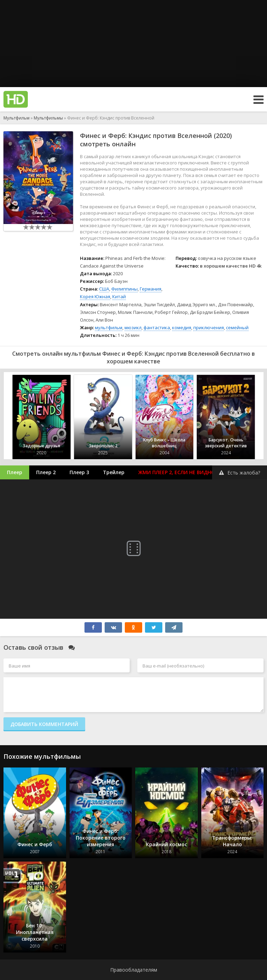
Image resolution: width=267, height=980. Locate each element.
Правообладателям (134, 970)
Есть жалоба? (240, 473)
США (104, 289)
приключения (209, 327)
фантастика (157, 327)
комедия (182, 327)
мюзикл (133, 327)
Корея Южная (95, 296)
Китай (119, 296)
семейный (237, 327)
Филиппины (124, 289)
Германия (151, 289)
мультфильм (109, 327)
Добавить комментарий (44, 724)
